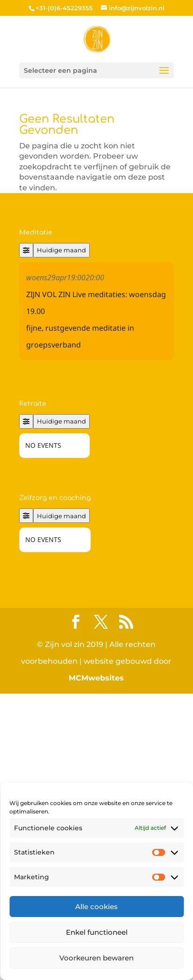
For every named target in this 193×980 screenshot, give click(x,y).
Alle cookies (96, 907)
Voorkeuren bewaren (96, 958)
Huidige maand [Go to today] (61, 250)
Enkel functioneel (97, 932)
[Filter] (26, 250)
